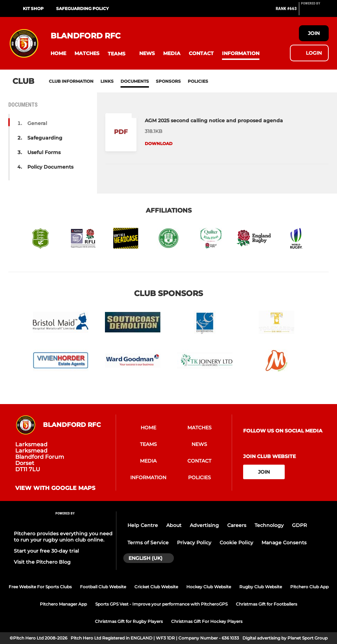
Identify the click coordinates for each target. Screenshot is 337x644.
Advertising (204, 525)
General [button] (37, 123)
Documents (135, 81)
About (174, 525)
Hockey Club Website (209, 587)
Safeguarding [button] (45, 138)
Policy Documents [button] (50, 167)
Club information (71, 81)
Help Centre (143, 525)
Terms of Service (148, 543)
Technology (269, 525)
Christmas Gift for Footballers (267, 604)
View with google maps (55, 488)
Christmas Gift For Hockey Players (207, 621)
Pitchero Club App (309, 587)
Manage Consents (284, 543)
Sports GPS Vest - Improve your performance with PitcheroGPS (161, 604)
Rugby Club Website (261, 587)
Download (159, 144)
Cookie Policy (236, 543)
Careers (237, 525)
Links (107, 81)
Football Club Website (103, 587)
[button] (58, 53)
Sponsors (168, 81)
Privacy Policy (194, 543)
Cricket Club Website (156, 587)
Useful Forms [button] (44, 152)
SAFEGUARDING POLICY (82, 8)
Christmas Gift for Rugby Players (129, 621)
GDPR (299, 525)
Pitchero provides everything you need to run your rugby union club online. (63, 537)
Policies (198, 81)
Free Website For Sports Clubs (40, 587)
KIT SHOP (33, 8)
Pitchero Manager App (63, 604)
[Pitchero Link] (315, 11)
